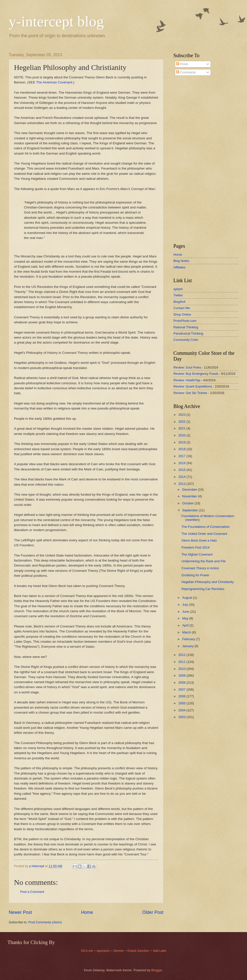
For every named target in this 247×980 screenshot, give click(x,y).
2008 (182, 683)
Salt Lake (159, 951)
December (190, 490)
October (188, 503)
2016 (182, 463)
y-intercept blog (56, 21)
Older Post (153, 912)
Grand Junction (138, 951)
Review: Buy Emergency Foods (196, 374)
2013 (182, 484)
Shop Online (182, 314)
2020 (182, 435)
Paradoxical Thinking (188, 333)
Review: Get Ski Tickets (190, 393)
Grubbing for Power (195, 575)
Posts (182, 64)
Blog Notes (181, 261)
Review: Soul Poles (187, 367)
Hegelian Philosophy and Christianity (208, 582)
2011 (182, 662)
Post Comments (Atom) (45, 922)
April (186, 625)
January (188, 646)
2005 (182, 703)
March (187, 632)
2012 (182, 655)
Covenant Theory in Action (200, 568)
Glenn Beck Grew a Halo (199, 540)
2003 (182, 717)
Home (87, 912)
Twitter (178, 295)
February (189, 639)
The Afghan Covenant (197, 554)
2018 (182, 449)
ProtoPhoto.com (185, 321)
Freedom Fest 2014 (195, 547)
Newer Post (20, 912)
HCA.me (87, 951)
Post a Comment (32, 892)
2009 (182, 676)
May (186, 618)
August (188, 598)
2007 (182, 689)
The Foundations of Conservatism (205, 527)
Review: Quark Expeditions (193, 386)
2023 (182, 415)
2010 (182, 669)
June (186, 612)
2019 (182, 442)
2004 (182, 710)
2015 (182, 470)
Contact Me (182, 308)
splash (178, 289)
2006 (182, 696)
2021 (182, 428)
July (185, 605)
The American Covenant (54, 82)
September (190, 510)
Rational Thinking (186, 327)
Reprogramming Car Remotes (203, 589)
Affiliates (179, 267)
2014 (182, 477)
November (190, 496)
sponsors (104, 951)
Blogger (157, 970)
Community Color (186, 340)
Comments (186, 72)
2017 (182, 456)
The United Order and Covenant (204, 534)
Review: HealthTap (187, 380)
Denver (119, 951)
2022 (182, 422)
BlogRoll (179, 302)
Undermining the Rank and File (203, 561)
